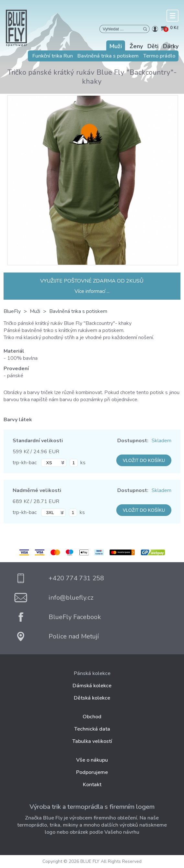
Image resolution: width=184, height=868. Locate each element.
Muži (116, 46)
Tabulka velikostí (92, 741)
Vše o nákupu (92, 760)
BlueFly (12, 311)
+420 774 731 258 (76, 578)
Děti (153, 46)
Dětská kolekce (92, 698)
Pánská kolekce (92, 673)
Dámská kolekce (92, 686)
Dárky (171, 46)
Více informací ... (92, 291)
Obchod (92, 717)
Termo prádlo (159, 56)
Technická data (92, 729)
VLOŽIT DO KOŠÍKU (144, 460)
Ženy (136, 46)
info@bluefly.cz (71, 598)
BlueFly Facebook (75, 617)
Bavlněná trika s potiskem (108, 56)
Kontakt (92, 785)
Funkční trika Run (53, 56)
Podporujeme (92, 772)
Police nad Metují (74, 636)
